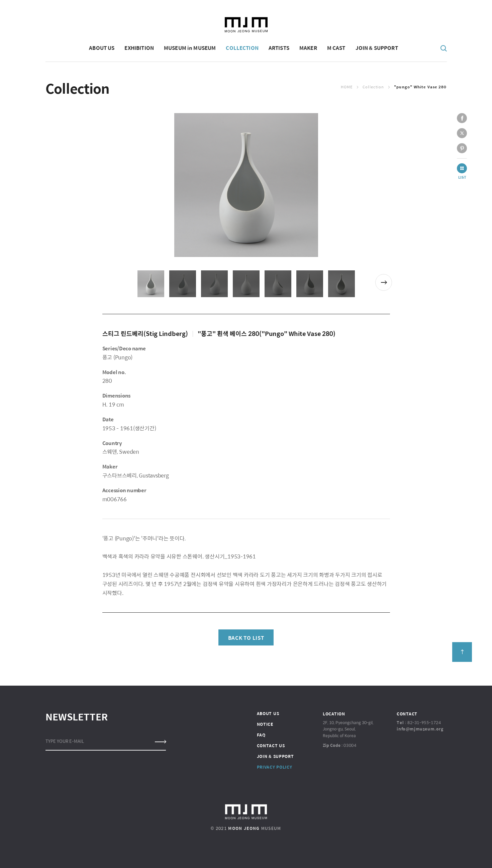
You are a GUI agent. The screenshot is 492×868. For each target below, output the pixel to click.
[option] (246, 185)
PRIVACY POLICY (275, 767)
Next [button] (384, 282)
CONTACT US (271, 746)
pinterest (462, 148)
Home (347, 87)
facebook (462, 118)
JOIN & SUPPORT (275, 756)
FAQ (261, 735)
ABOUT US (268, 713)
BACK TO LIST (246, 638)
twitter (462, 133)
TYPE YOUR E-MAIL (65, 741)
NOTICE (265, 724)
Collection (373, 87)
